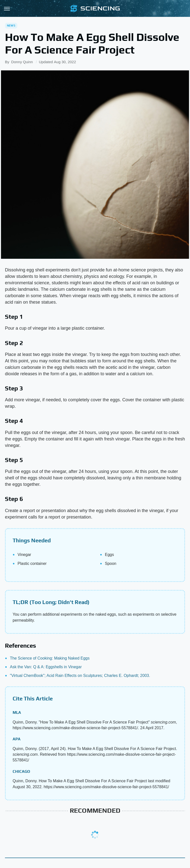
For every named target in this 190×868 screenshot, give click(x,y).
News (11, 26)
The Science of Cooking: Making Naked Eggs (50, 658)
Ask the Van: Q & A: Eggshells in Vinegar (46, 667)
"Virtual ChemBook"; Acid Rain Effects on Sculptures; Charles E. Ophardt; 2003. (80, 676)
